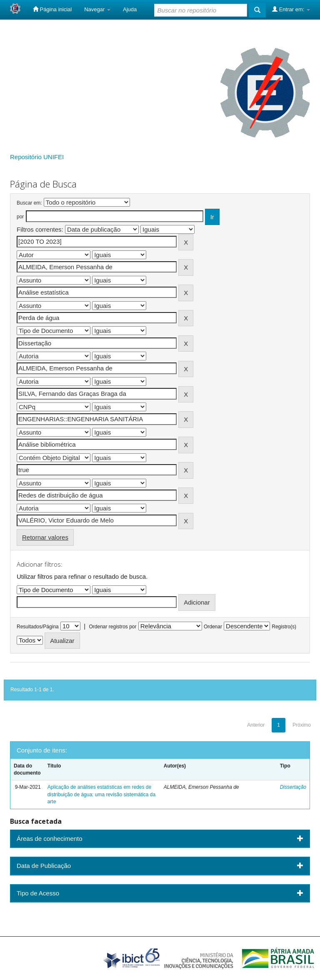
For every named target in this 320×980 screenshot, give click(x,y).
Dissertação (293, 787)
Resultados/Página (38, 627)
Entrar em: (291, 9)
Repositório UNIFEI (37, 157)
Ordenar (213, 627)
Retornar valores (45, 537)
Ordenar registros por (112, 627)
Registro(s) (284, 627)
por (20, 217)
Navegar (97, 9)
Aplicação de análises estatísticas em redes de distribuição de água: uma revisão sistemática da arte (101, 794)
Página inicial (52, 9)
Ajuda (130, 9)
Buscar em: (29, 203)
